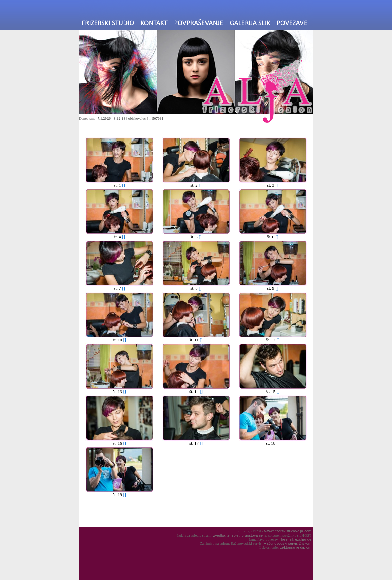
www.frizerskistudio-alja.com (288, 531)
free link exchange (296, 539)
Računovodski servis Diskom (287, 543)
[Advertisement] (138, 513)
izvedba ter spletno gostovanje (238, 535)
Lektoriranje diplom (296, 547)
